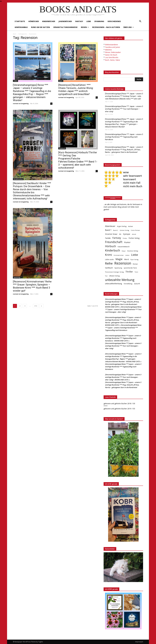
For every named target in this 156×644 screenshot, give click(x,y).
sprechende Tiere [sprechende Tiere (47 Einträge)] (130, 268)
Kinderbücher (49, 21)
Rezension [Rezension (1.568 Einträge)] (123, 263)
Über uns (129, 27)
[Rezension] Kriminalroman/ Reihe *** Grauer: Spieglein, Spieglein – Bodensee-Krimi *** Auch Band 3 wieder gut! (32, 286)
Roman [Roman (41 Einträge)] (135, 264)
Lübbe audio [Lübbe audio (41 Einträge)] (109, 259)
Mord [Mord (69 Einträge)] (126, 259)
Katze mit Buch (111, 55)
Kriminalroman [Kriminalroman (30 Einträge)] (119, 255)
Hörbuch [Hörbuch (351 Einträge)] (111, 246)
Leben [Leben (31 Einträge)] (127, 255)
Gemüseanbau (21, 27)
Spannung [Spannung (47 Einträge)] (118, 268)
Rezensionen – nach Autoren (106, 27)
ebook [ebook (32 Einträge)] (134, 234)
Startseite (20, 21)
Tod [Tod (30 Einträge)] (106, 276)
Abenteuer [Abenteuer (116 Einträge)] (110, 226)
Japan (61, 81)
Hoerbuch (62, 148)
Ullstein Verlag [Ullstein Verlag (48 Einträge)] (114, 276)
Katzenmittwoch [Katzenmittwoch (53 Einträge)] (124, 247)
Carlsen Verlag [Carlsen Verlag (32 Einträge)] (124, 230)
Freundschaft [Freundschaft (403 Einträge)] (114, 242)
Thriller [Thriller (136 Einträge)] (129, 272)
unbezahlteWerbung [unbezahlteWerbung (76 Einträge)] (114, 283)
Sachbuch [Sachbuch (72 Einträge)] (109, 268)
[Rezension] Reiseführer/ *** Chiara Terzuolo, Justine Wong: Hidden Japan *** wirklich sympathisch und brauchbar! (76, 90)
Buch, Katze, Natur (113, 60)
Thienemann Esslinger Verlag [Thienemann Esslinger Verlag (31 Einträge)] (114, 272)
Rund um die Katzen (40, 27)
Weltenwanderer (112, 45)
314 (36, 306)
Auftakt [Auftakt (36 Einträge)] (130, 226)
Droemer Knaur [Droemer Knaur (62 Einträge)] (111, 234)
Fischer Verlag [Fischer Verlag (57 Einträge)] (134, 238)
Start (15, 34)
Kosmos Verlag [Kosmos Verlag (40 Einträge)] (133, 251)
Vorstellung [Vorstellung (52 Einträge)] (128, 284)
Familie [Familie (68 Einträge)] (108, 238)
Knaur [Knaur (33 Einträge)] (124, 251)
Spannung (99, 21)
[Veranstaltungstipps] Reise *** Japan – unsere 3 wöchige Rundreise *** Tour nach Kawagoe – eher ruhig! (124, 109)
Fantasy (79, 21)
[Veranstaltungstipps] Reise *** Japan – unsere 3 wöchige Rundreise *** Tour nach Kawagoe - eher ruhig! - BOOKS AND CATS (123, 377)
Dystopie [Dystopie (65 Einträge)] (127, 234)
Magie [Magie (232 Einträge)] (119, 259)
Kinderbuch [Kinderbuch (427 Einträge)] (113, 250)
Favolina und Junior (113, 47)
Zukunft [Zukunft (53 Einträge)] (137, 284)
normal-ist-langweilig (21, 103)
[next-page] (41, 306)
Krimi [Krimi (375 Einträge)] (109, 255)
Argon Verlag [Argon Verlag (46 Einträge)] (122, 226)
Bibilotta (108, 50)
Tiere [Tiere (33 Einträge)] (136, 272)
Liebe (89, 21)
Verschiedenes (114, 21)
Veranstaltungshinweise (65, 27)
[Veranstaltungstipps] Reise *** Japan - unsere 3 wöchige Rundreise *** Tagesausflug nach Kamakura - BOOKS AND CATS (123, 338)
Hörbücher (34, 21)
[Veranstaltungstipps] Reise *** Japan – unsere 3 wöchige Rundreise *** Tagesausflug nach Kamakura (124, 137)
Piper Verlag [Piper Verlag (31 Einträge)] (134, 259)
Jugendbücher (65, 21)
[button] (140, 22)
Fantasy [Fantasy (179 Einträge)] (117, 238)
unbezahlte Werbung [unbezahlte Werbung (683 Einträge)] (120, 280)
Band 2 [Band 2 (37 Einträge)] (116, 230)
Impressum (139, 642)
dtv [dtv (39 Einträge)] (120, 234)
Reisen (85, 27)
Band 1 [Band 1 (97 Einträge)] (108, 230)
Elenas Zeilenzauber (113, 52)
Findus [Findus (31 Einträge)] (125, 238)
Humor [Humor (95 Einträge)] (127, 242)
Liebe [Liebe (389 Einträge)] (135, 255)
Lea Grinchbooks (112, 57)
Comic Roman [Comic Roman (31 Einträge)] (135, 230)
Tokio (15, 81)
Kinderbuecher (18, 179)
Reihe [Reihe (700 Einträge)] (109, 263)
